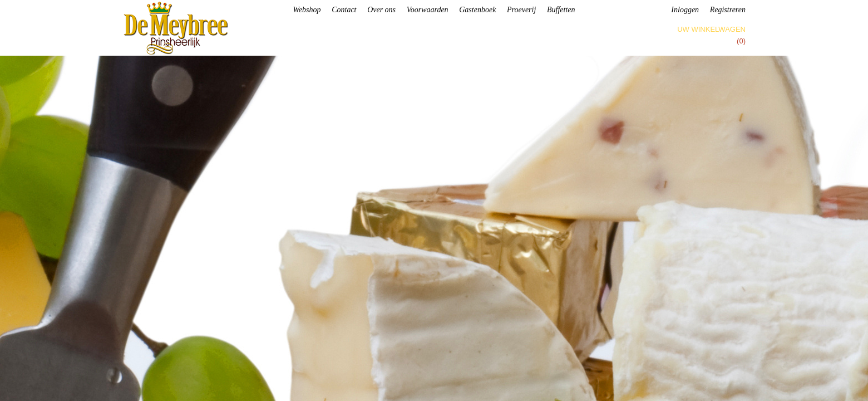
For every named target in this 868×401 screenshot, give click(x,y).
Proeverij (521, 10)
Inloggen (685, 10)
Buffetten (561, 10)
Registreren (728, 10)
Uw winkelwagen (711, 29)
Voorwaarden (428, 10)
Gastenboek (477, 10)
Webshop (307, 10)
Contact (344, 10)
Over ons (381, 10)
